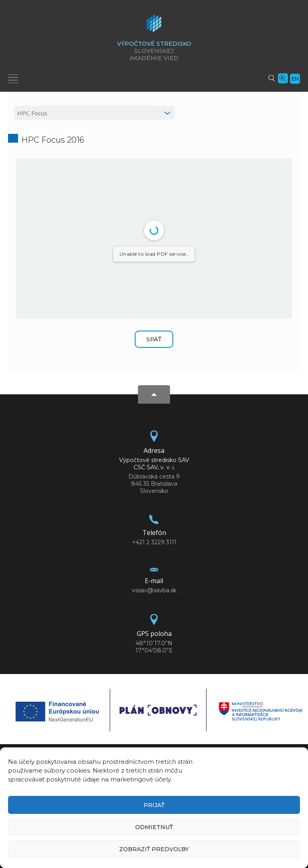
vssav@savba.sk (154, 590)
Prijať (154, 805)
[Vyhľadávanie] (272, 78)
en (295, 79)
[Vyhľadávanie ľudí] (283, 78)
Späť (154, 339)
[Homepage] (154, 26)
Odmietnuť (154, 827)
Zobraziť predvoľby (154, 849)
